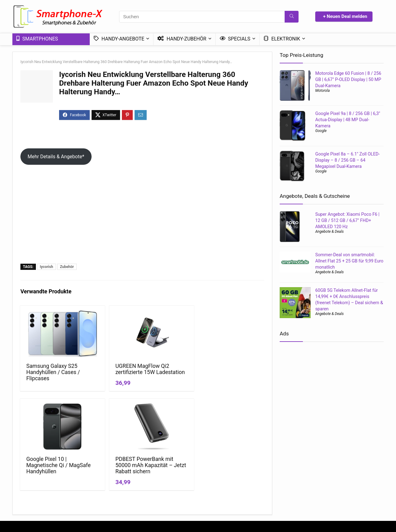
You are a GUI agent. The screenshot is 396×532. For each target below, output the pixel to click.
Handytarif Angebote (287, 489)
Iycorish (47, 267)
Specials (235, 39)
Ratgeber (209, 481)
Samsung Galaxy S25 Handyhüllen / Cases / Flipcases (49, 372)
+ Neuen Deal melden (345, 16)
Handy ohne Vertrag (286, 481)
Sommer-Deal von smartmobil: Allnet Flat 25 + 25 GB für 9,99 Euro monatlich (349, 261)
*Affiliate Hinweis (156, 481)
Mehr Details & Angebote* (56, 157)
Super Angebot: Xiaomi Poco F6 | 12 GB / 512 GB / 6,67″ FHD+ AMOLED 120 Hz (347, 220)
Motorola (323, 91)
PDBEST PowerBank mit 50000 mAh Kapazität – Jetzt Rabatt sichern (234, 378)
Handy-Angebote (119, 39)
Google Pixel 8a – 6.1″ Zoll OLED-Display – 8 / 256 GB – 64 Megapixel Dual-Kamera (347, 160)
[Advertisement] (142, 217)
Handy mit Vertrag (285, 472)
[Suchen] (292, 17)
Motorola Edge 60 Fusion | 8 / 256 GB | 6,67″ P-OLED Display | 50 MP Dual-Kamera (348, 79)
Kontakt (147, 489)
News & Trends (215, 472)
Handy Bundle (341, 481)
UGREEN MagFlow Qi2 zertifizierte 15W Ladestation (111, 372)
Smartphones (37, 39)
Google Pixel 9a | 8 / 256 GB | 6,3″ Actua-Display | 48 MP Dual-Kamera (348, 120)
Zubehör (67, 267)
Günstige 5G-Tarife (346, 472)
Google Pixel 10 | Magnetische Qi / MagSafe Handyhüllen (172, 375)
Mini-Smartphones (218, 489)
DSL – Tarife (339, 489)
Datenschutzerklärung (161, 472)
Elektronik (282, 39)
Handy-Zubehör (182, 39)
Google (321, 131)
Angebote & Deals (329, 232)
